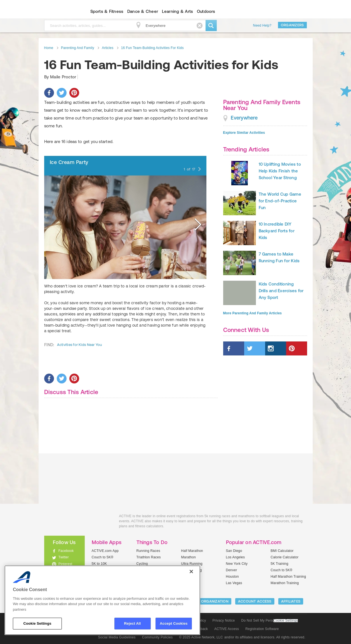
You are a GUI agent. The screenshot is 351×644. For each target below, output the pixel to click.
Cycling (142, 564)
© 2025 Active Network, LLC (201, 637)
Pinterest (65, 564)
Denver (232, 570)
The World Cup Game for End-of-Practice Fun (280, 201)
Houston (232, 577)
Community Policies (157, 637)
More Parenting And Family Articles (253, 313)
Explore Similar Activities (244, 133)
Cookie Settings (286, 621)
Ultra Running (192, 564)
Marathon (189, 557)
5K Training (280, 564)
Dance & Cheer (143, 11)
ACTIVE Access (227, 629)
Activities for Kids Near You (80, 345)
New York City (237, 564)
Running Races (148, 551)
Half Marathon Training (288, 577)
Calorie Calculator (285, 557)
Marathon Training (285, 583)
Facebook (66, 551)
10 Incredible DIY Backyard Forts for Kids (277, 231)
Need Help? (262, 25)
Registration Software (262, 629)
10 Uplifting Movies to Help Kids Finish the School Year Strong (280, 171)
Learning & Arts (178, 11)
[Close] (191, 572)
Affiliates (291, 601)
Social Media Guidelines (117, 637)
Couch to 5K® (103, 557)
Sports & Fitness (107, 11)
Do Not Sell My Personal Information (270, 620)
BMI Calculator (282, 551)
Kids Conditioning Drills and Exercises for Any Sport (281, 291)
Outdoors (206, 11)
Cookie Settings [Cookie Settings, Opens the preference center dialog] (37, 623)
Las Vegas (234, 583)
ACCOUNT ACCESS (255, 601)
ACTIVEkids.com (60, 11)
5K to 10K (99, 564)
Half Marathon (192, 551)
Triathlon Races (149, 557)
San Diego (234, 551)
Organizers (292, 25)
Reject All (133, 623)
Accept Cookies (174, 623)
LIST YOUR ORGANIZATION (205, 601)
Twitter (64, 557)
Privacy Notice (224, 620)
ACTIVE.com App (105, 551)
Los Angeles (235, 557)
